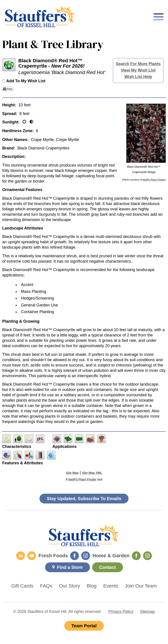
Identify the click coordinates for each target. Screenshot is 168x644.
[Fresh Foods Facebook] (75, 556)
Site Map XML (92, 473)
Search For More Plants (138, 64)
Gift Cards (22, 586)
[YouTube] (32, 556)
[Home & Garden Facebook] (136, 556)
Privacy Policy (121, 612)
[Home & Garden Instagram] (147, 556)
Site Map (72, 473)
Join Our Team (141, 586)
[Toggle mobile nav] (159, 17)
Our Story (69, 586)
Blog (92, 586)
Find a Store (70, 567)
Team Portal (84, 626)
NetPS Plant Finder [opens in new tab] (82, 479)
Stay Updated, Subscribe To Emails (84, 499)
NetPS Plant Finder (154, 180)
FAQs (46, 586)
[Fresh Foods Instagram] (86, 556)
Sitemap (147, 612)
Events (111, 586)
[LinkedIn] (21, 556)
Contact (108, 567)
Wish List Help (138, 77)
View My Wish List (138, 70)
